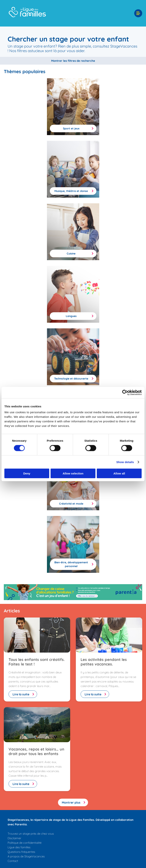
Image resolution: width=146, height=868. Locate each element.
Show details (125, 462)
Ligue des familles (19, 847)
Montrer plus (71, 802)
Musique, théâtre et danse (71, 191)
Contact (13, 861)
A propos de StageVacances (26, 856)
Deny (27, 473)
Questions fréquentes (21, 852)
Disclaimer (14, 838)
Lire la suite (21, 694)
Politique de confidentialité (25, 843)
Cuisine (71, 254)
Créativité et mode (71, 504)
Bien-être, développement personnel (71, 564)
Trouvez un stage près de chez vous (31, 834)
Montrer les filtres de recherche (73, 61)
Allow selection (73, 473)
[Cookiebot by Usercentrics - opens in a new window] (125, 392)
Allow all (119, 473)
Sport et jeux (71, 128)
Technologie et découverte (71, 379)
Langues (71, 316)
